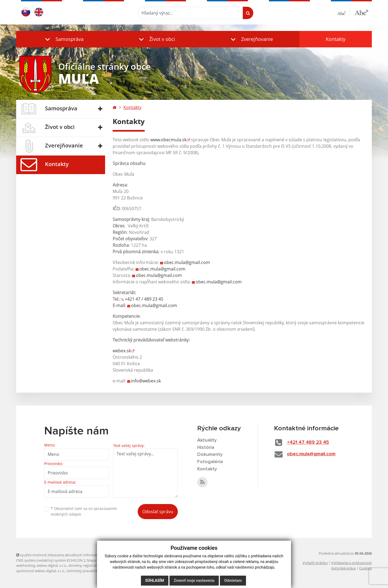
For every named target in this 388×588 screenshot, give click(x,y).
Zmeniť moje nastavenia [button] (194, 580)
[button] (63, 39)
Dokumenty (210, 455)
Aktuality (207, 440)
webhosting (26, 565)
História (206, 448)
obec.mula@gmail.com (187, 262)
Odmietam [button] (233, 580)
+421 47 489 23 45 (308, 442)
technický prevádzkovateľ (87, 571)
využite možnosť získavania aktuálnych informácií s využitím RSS (70, 555)
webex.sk (122, 351)
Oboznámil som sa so (84, 511)
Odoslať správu (158, 512)
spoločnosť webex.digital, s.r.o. (41, 571)
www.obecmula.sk (168, 140)
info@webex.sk (146, 381)
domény (75, 565)
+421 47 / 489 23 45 (144, 299)
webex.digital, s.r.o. (52, 565)
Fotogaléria (210, 462)
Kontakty (336, 39)
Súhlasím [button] (155, 580)
